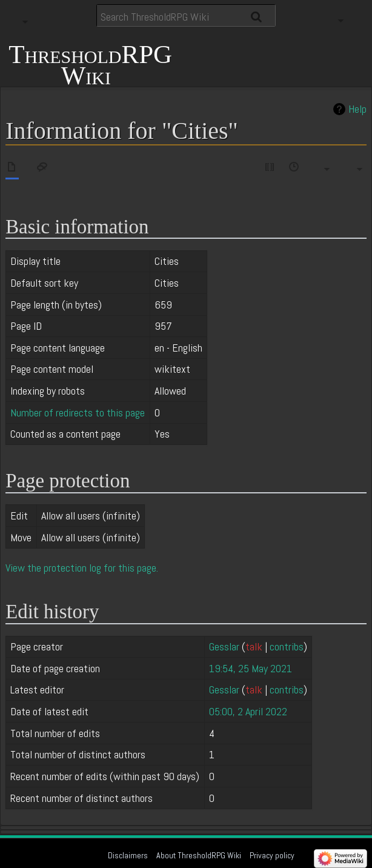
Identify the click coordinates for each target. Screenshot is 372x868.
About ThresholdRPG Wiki (199, 855)
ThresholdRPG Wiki (90, 64)
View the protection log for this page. (82, 568)
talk (254, 646)
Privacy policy (272, 855)
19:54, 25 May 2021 (251, 668)
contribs (287, 646)
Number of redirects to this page (78, 412)
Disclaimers (128, 855)
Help (357, 109)
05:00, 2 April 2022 (248, 711)
